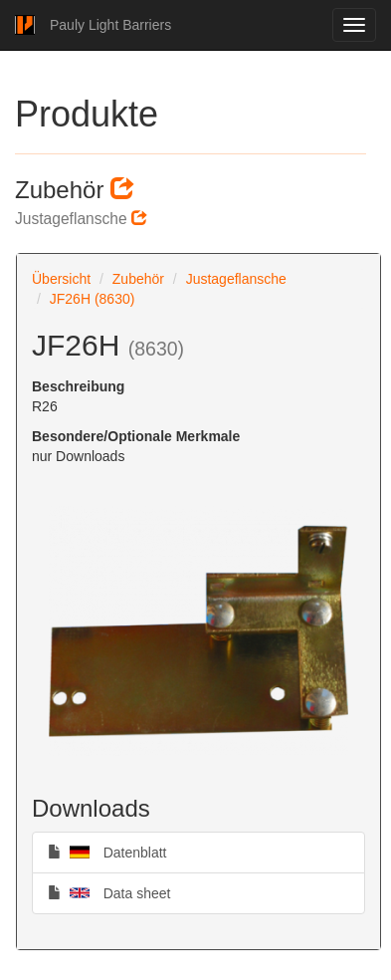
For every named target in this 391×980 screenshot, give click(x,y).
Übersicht (61, 279)
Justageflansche (236, 279)
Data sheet (109, 892)
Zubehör (138, 279)
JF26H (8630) (93, 299)
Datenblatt (107, 852)
